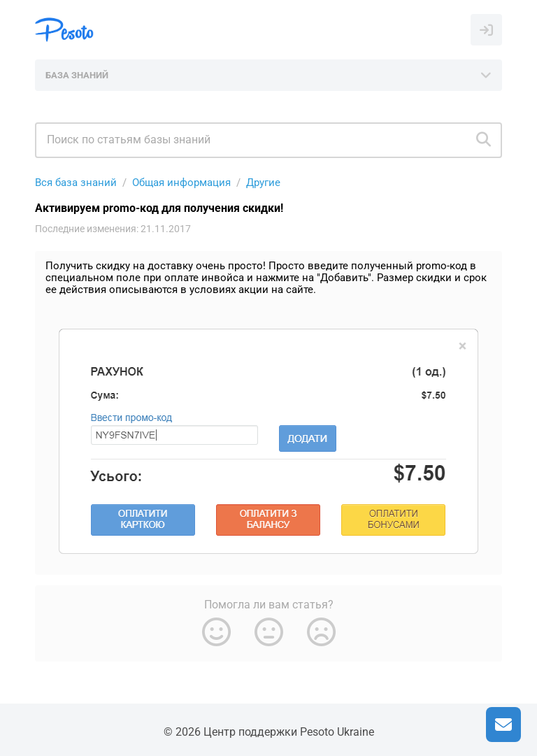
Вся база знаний (76, 183)
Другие (263, 183)
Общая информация (181, 183)
